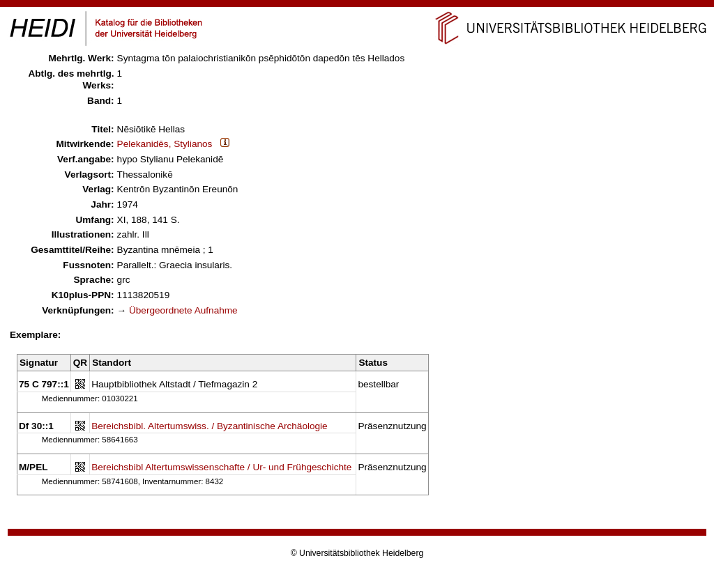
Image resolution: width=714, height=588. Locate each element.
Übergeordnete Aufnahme (183, 310)
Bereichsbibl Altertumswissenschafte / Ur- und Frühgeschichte (221, 467)
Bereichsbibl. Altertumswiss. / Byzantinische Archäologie (210, 426)
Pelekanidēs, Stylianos (165, 144)
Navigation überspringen (357, 6)
